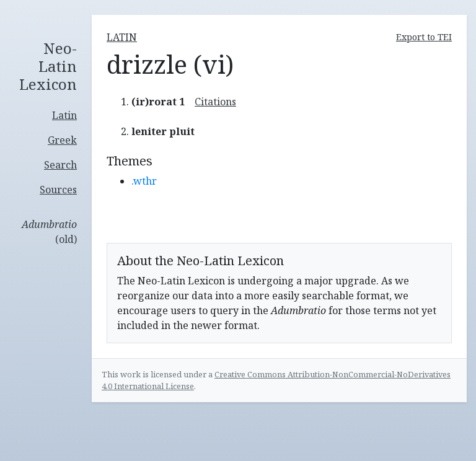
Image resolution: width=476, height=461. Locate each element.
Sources (58, 190)
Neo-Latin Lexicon (48, 66)
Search (60, 165)
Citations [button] (215, 102)
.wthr (144, 181)
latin (122, 37)
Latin (64, 115)
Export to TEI (424, 37)
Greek (62, 140)
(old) (49, 232)
